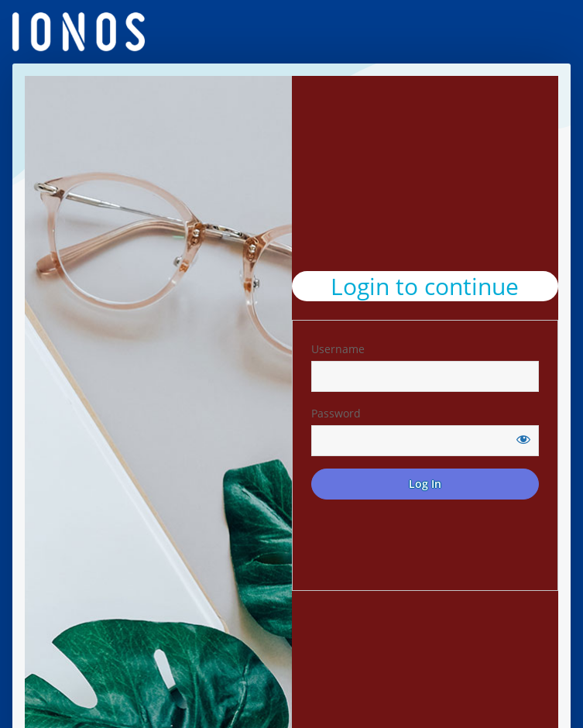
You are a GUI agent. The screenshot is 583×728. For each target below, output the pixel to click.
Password (336, 413)
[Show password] (523, 439)
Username (338, 349)
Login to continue (425, 286)
